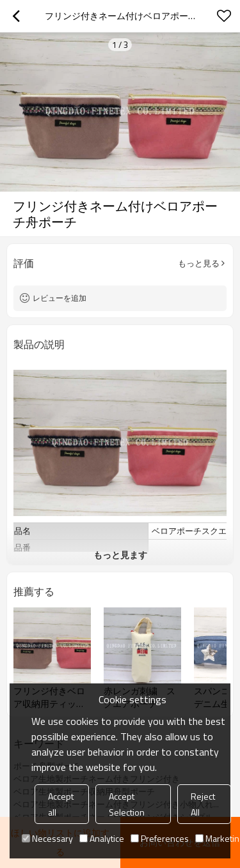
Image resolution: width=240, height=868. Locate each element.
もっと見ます (120, 555)
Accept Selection (127, 804)
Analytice (102, 838)
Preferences (160, 838)
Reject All (203, 804)
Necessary (47, 838)
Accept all (61, 804)
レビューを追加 (60, 298)
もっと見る (199, 263)
